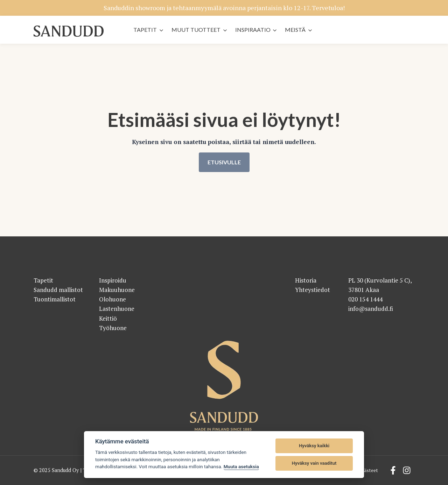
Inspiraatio (253, 30)
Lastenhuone (117, 309)
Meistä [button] (295, 30)
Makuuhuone (117, 290)
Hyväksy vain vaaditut (314, 463)
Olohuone (113, 299)
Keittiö (108, 318)
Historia (306, 280)
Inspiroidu (113, 280)
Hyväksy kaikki (314, 446)
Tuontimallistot (55, 299)
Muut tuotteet (196, 30)
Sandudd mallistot (58, 290)
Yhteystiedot (313, 290)
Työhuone (113, 328)
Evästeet (368, 470)
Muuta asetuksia (241, 466)
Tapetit (145, 30)
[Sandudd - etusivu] (69, 31)
